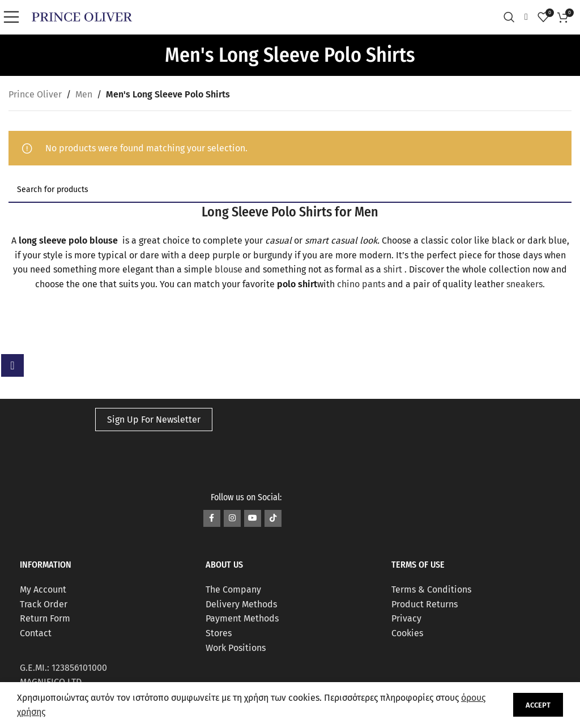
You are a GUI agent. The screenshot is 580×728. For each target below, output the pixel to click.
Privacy (406, 618)
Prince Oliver (35, 94)
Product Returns (425, 604)
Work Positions (236, 648)
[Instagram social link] (232, 518)
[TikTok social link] (273, 518)
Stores (219, 633)
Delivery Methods (241, 604)
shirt (394, 269)
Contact (36, 633)
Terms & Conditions (431, 589)
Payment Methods (242, 618)
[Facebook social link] (212, 518)
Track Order (44, 604)
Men (84, 94)
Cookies (407, 633)
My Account (43, 589)
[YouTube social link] (253, 518)
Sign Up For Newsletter (154, 420)
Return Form (45, 618)
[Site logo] (82, 16)
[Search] (512, 17)
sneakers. (526, 284)
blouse (230, 269)
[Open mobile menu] (14, 17)
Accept (538, 705)
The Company (233, 589)
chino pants (361, 284)
